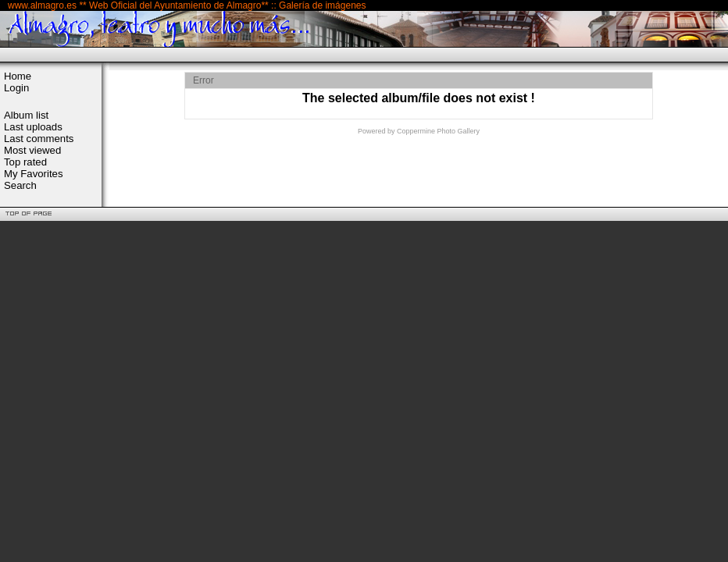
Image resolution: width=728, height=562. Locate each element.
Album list (26, 115)
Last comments (39, 139)
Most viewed (32, 150)
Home (18, 76)
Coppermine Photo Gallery (438, 131)
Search (20, 185)
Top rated (25, 162)
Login (16, 88)
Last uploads (33, 127)
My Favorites (33, 174)
